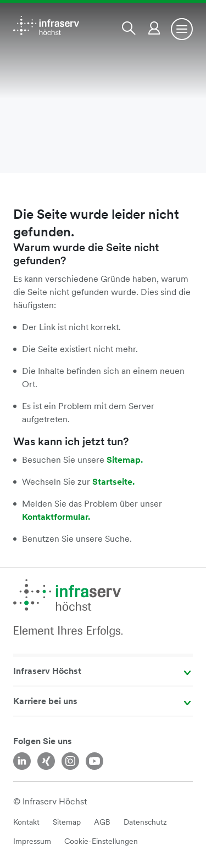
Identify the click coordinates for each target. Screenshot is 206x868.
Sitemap (67, 822)
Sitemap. (125, 460)
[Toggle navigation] (182, 29)
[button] (131, 28)
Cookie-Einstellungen (101, 841)
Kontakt (26, 822)
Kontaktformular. (56, 517)
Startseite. (113, 482)
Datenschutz (145, 822)
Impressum (32, 841)
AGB (102, 822)
